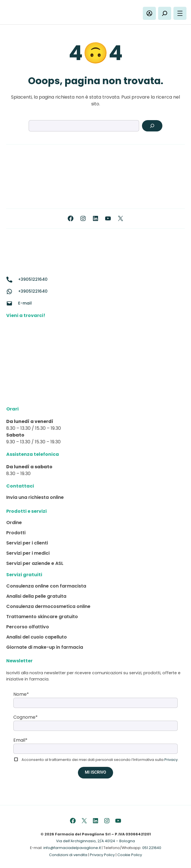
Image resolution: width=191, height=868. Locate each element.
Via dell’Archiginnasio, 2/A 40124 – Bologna (95, 841)
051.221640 (152, 848)
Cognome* (26, 717)
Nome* (21, 694)
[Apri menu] (180, 13)
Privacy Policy (102, 855)
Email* (20, 740)
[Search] (152, 126)
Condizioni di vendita (68, 855)
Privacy (171, 760)
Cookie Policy (130, 855)
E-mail (25, 303)
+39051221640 (33, 279)
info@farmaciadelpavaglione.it (72, 848)
